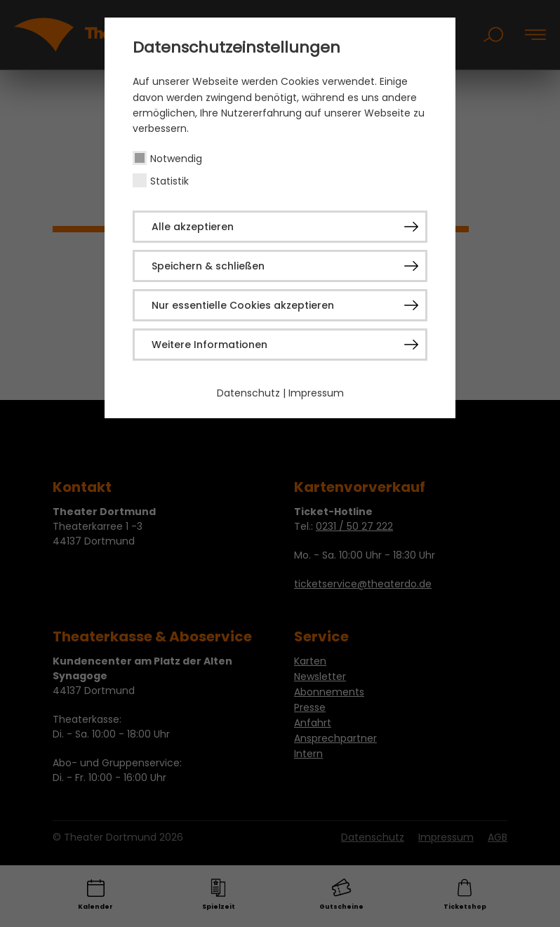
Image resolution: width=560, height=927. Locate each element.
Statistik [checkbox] (169, 181)
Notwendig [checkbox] (176, 159)
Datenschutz (248, 393)
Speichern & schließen (208, 266)
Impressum (316, 393)
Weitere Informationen (209, 345)
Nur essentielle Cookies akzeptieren (243, 305)
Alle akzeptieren (193, 227)
